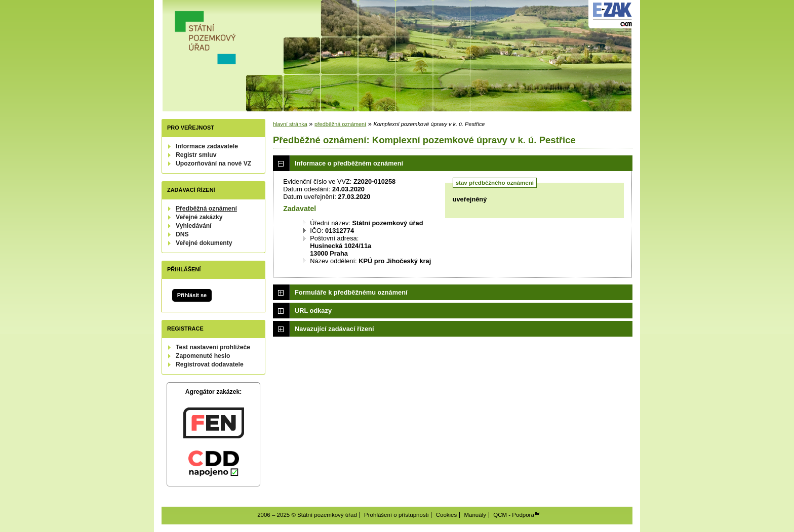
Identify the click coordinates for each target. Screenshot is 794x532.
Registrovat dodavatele (210, 364)
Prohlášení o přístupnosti (396, 515)
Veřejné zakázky (199, 217)
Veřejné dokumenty (204, 243)
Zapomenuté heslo (203, 356)
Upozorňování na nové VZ (213, 163)
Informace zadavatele (207, 146)
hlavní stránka (290, 124)
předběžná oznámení (340, 124)
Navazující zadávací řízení (334, 329)
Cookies (447, 515)
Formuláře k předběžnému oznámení (351, 292)
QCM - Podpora (514, 515)
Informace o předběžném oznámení (349, 163)
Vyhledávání (194, 226)
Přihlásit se (192, 295)
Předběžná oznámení (206, 209)
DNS (182, 234)
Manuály (475, 515)
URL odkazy (313, 311)
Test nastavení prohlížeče (213, 347)
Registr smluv (196, 155)
